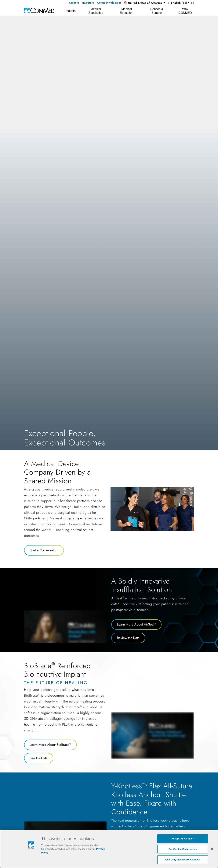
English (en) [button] (177, 3)
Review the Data (128, 638)
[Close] (212, 849)
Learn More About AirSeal (136, 624)
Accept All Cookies (183, 839)
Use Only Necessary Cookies (183, 860)
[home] (39, 10)
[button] (144, 3)
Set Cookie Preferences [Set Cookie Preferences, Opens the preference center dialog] (183, 849)
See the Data (39, 758)
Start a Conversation (44, 550)
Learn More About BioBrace (50, 745)
